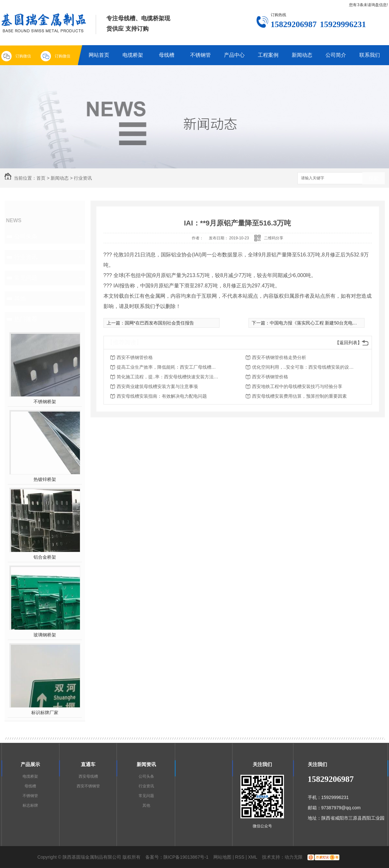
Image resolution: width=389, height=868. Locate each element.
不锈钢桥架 (45, 402)
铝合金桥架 (45, 557)
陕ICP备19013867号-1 (186, 857)
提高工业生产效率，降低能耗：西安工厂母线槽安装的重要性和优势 (168, 367)
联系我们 (370, 55)
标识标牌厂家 (45, 713)
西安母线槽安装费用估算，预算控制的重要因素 (299, 396)
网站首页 (99, 55)
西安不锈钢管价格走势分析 (279, 357)
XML (253, 857)
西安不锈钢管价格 (135, 357)
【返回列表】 (348, 343)
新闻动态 (302, 55)
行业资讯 (83, 178)
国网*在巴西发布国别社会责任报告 (159, 323)
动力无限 (294, 857)
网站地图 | (224, 857)
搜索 (374, 179)
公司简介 (336, 55)
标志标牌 (30, 805)
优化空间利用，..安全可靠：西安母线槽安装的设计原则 (304, 367)
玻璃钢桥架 (45, 635)
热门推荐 (26, 319)
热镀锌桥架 (45, 479)
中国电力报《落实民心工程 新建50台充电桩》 (316, 323)
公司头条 (26, 236)
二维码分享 (274, 238)
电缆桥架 (133, 55)
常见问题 (26, 278)
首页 (41, 178)
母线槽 (167, 55)
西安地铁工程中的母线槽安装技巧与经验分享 (297, 386)
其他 (20, 298)
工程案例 (268, 55)
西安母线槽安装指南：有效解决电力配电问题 (162, 396)
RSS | (241, 857)
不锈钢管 (200, 55)
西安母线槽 (88, 776)
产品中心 (234, 55)
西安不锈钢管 (88, 786)
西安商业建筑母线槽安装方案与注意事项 (157, 386)
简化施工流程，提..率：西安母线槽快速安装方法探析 (168, 377)
